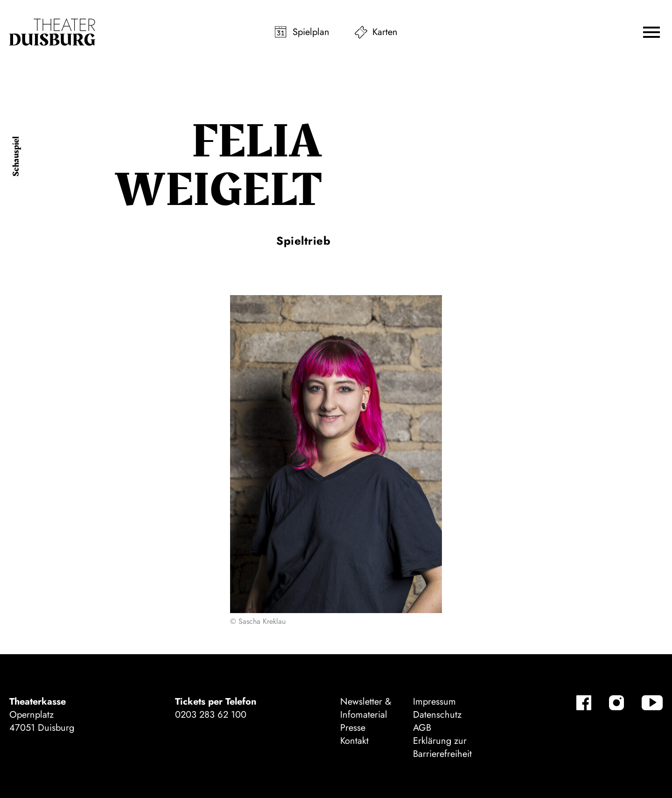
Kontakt (354, 741)
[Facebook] (584, 703)
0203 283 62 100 (211, 715)
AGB (422, 728)
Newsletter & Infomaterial (366, 708)
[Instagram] (616, 703)
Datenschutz (437, 715)
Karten (385, 32)
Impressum (434, 702)
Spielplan (311, 32)
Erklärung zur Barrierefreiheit (442, 747)
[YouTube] (652, 703)
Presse (353, 728)
